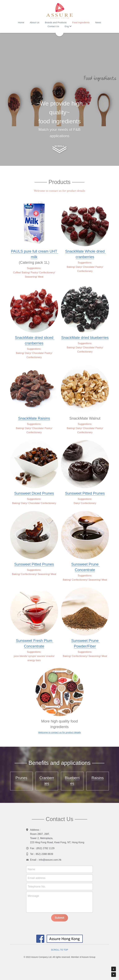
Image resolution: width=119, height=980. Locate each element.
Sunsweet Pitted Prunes (85, 493)
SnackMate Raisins (34, 418)
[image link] (59, 11)
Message (33, 896)
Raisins (98, 778)
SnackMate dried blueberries (85, 338)
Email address (37, 878)
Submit (60, 918)
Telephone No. (37, 887)
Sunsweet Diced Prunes (34, 493)
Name (31, 869)
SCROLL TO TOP (60, 950)
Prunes (21, 778)
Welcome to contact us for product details (60, 732)
